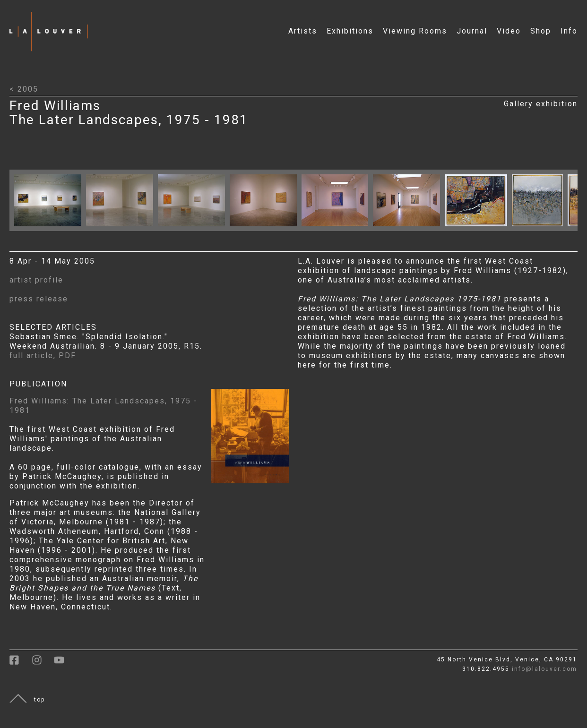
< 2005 (24, 89)
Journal (472, 31)
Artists (303, 31)
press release (39, 299)
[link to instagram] (43, 663)
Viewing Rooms (415, 31)
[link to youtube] (64, 663)
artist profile (36, 280)
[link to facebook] (21, 663)
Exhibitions (350, 31)
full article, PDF (43, 355)
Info (569, 31)
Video (509, 31)
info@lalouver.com (544, 669)
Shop (541, 31)
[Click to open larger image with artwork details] (50, 228)
